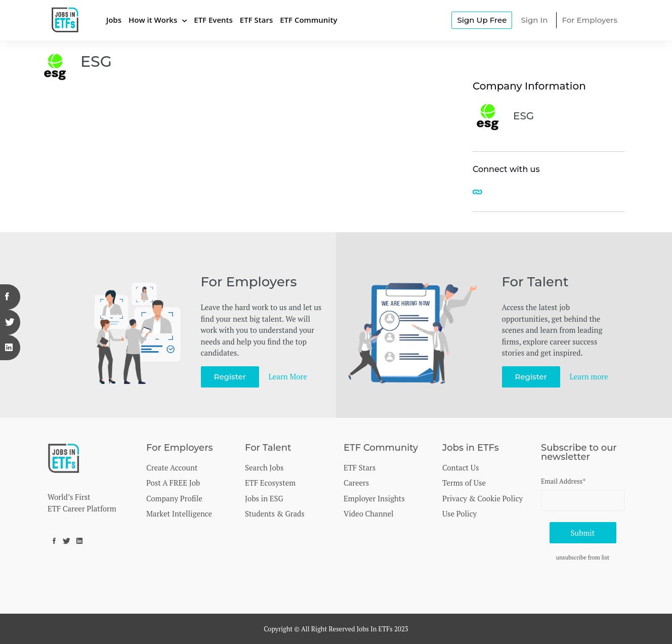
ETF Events (213, 20)
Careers (356, 483)
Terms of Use (464, 483)
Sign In (534, 20)
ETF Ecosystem (270, 483)
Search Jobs (264, 467)
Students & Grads (275, 513)
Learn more (589, 376)
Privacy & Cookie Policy (482, 498)
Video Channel (369, 513)
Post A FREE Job (173, 483)
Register (230, 377)
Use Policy (459, 513)
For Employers (590, 20)
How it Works (153, 20)
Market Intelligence (179, 513)
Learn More (288, 376)
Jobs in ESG (264, 498)
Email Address (563, 481)
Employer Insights (374, 498)
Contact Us (460, 467)
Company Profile (174, 498)
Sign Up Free (482, 20)
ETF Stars (256, 20)
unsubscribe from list (583, 557)
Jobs (114, 20)
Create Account (172, 467)
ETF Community (308, 20)
